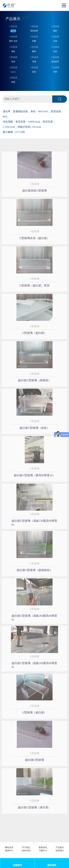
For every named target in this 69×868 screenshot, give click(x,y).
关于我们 (26, 847)
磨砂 (55, 31)
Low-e (13, 72)
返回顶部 (52, 865)
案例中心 (9, 851)
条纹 (13, 51)
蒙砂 (34, 51)
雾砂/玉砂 (13, 41)
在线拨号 (17, 865)
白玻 (55, 41)
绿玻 (13, 82)
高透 (34, 62)
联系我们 (60, 851)
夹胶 (55, 72)
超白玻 (13, 31)
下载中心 (43, 851)
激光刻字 (55, 62)
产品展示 (60, 847)
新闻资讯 (43, 847)
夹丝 (13, 62)
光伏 (55, 51)
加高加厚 (34, 31)
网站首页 (9, 847)
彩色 (34, 72)
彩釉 (34, 41)
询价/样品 (26, 851)
